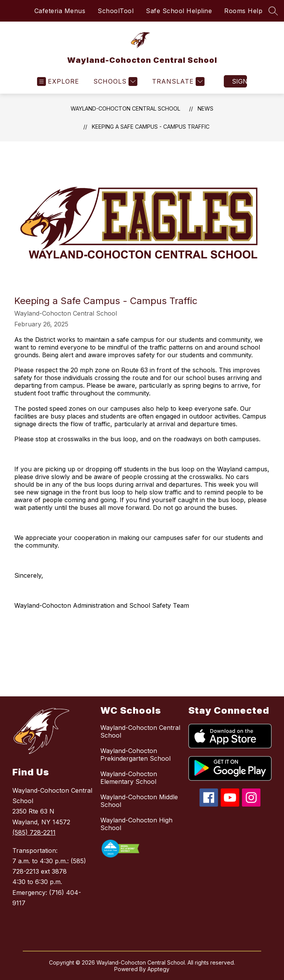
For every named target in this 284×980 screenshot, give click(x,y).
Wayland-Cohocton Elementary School (129, 778)
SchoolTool (116, 11)
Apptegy (158, 969)
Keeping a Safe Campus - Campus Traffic (151, 127)
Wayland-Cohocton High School (136, 824)
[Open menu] (58, 82)
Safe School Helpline (179, 11)
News (205, 108)
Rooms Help (243, 11)
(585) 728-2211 (34, 832)
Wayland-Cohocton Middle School (139, 801)
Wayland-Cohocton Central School (125, 108)
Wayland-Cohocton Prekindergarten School (135, 755)
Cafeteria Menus (60, 11)
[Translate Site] (177, 82)
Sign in (239, 81)
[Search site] (273, 11)
